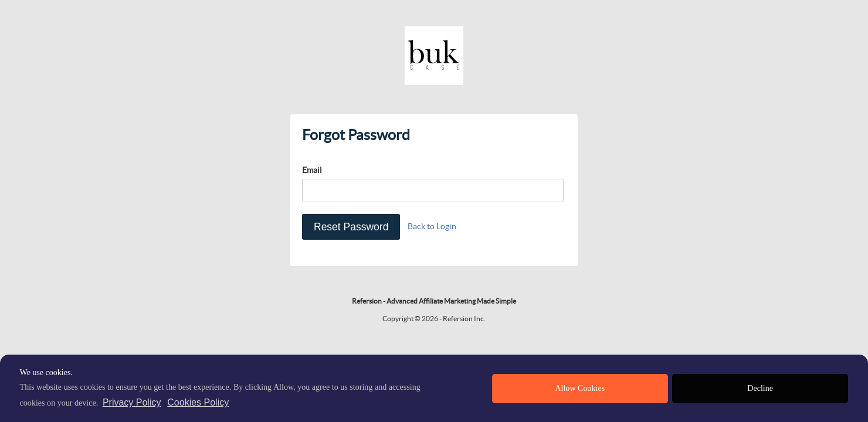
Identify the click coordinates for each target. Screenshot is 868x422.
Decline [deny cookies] (760, 388)
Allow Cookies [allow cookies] (580, 388)
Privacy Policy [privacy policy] (132, 402)
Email (312, 170)
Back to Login (432, 226)
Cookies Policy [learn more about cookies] (198, 402)
